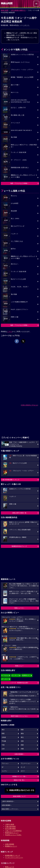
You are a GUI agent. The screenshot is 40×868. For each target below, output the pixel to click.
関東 (22, 730)
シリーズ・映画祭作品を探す (19, 683)
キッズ (23, 767)
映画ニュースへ (19, 608)
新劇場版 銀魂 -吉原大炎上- (20, 168)
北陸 (22, 741)
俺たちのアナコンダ (18, 226)
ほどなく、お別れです (18, 108)
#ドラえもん (5, 675)
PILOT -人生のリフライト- (20, 309)
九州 (3, 749)
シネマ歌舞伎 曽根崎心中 (19, 302)
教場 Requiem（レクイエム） (21, 62)
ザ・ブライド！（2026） (19, 160)
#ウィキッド (15, 675)
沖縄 (22, 749)
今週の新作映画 (10, 827)
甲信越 (4, 741)
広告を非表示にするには (29, 405)
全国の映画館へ (19, 754)
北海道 (4, 737)
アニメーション (26, 763)
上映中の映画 (10, 824)
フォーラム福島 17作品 (13, 191)
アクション (5, 763)
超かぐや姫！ (15, 85)
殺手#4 (13, 249)
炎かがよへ (15, 264)
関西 (3, 734)
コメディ (4, 771)
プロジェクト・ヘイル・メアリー (22, 70)
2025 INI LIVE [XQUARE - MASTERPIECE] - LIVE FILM (20, 101)
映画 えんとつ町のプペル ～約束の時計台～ (24, 146)
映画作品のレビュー (12, 833)
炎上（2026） (15, 219)
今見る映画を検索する (18, 10)
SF (3, 767)
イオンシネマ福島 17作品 (14, 50)
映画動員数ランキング (13, 855)
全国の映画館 (10, 844)
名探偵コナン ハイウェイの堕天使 (22, 55)
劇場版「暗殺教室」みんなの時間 (22, 77)
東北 (22, 737)
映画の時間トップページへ (10, 809)
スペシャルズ (15, 123)
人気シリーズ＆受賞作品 (13, 831)
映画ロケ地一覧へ (19, 780)
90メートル (15, 92)
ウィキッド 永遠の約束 (19, 152)
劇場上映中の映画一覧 (19, 513)
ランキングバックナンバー (14, 858)
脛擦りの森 (15, 317)
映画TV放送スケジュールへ (19, 716)
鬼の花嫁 (14, 137)
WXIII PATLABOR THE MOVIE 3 (21, 130)
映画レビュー (19, 666)
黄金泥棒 (14, 211)
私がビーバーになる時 (18, 279)
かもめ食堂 (15, 203)
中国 (3, 745)
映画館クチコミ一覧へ (19, 776)
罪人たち (14, 196)
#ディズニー (5, 679)
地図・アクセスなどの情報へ (19, 183)
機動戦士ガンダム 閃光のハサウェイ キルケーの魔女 (24, 176)
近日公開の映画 (10, 829)
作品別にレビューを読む (13, 835)
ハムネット (15, 234)
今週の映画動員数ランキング (10, 480)
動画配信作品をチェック (19, 546)
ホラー (23, 771)
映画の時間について (19, 796)
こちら (10, 331)
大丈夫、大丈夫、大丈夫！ (20, 287)
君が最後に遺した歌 (18, 115)
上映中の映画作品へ (8, 801)
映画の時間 (5, 10)
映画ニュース (10, 867)
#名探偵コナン (26, 675)
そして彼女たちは (17, 241)
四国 (22, 745)
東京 (3, 730)
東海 (22, 734)
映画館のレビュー (11, 846)
